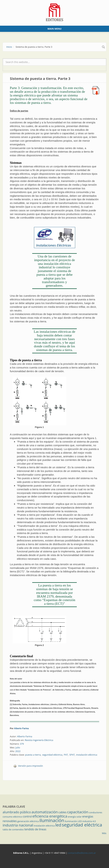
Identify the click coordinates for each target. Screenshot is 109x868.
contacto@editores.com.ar (82, 853)
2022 (18, 751)
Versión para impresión (28, 766)
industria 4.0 (89, 821)
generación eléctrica (28, 821)
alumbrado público (17, 812)
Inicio (9, 47)
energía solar (75, 817)
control (27, 816)
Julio (18, 747)
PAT (66, 755)
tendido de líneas (35, 829)
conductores (96, 812)
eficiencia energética (50, 816)
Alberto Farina (21, 728)
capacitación (78, 812)
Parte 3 (54, 111)
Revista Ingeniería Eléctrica (39, 740)
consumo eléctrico (12, 817)
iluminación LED (73, 821)
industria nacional (18, 825)
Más (104, 833)
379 (22, 744)
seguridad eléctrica (52, 755)
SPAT (72, 755)
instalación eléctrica (87, 755)
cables (63, 812)
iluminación (52, 820)
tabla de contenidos (13, 829)
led (58, 825)
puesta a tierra (33, 755)
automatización (45, 812)
